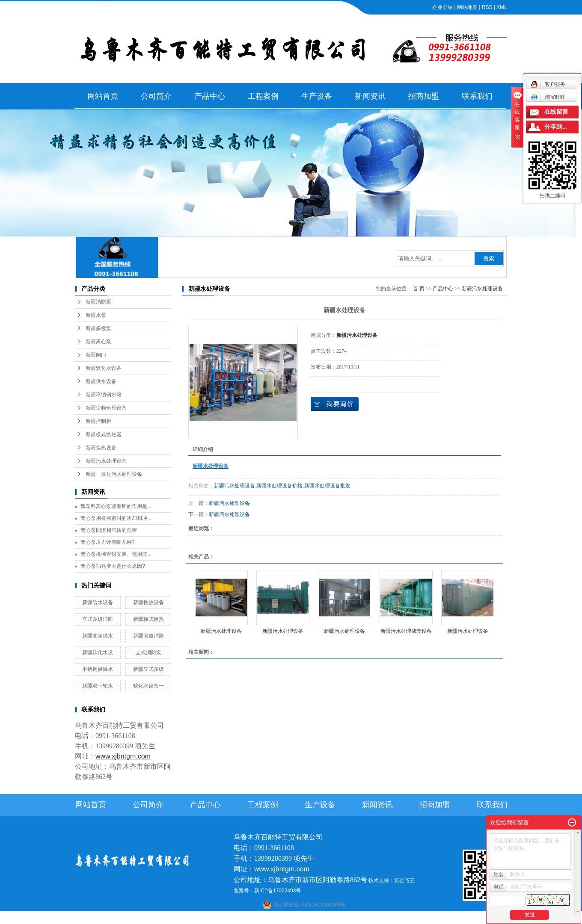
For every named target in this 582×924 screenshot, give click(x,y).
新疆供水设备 (101, 381)
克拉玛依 (402, 918)
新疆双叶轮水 (98, 686)
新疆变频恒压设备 (106, 408)
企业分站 (442, 7)
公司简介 (156, 96)
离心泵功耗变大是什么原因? (113, 566)
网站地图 (467, 7)
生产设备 (317, 96)
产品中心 (210, 96)
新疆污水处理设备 (106, 461)
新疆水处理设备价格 (279, 486)
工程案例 (263, 96)
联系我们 (477, 96)
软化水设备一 (148, 686)
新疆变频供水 (98, 636)
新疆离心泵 (98, 342)
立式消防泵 (148, 652)
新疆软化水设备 (104, 368)
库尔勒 (314, 918)
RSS (487, 7)
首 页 (419, 289)
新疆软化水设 (98, 652)
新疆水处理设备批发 (327, 486)
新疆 (362, 918)
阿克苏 (297, 918)
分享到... (556, 127)
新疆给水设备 (98, 602)
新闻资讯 (370, 96)
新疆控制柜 (98, 421)
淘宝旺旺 (548, 97)
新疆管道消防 (148, 636)
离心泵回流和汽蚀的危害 (109, 530)
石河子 (268, 918)
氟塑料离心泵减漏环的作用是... (116, 506)
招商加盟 (424, 96)
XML (502, 7)
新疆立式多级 (148, 669)
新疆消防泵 (98, 302)
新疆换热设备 (101, 448)
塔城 (385, 918)
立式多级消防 (98, 619)
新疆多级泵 (98, 328)
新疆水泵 (96, 315)
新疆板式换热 (148, 619)
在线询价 (335, 404)
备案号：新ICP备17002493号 (267, 891)
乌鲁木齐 (345, 918)
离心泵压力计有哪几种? (108, 542)
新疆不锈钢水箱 (104, 395)
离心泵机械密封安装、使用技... (116, 554)
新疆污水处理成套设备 (406, 631)
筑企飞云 (404, 880)
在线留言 (556, 112)
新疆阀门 (96, 355)
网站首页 (103, 96)
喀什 (283, 918)
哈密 (328, 918)
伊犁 (374, 918)
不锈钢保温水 (98, 669)
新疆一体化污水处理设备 (114, 474)
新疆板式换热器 (104, 434)
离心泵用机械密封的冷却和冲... (116, 518)
